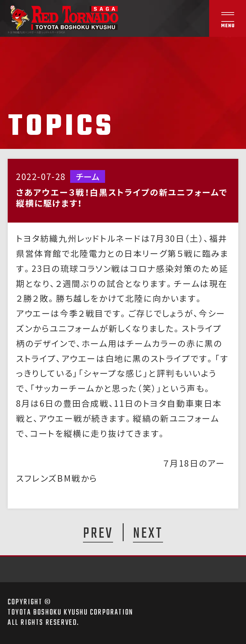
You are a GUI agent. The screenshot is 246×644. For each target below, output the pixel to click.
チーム (88, 176)
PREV (98, 533)
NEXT (148, 533)
